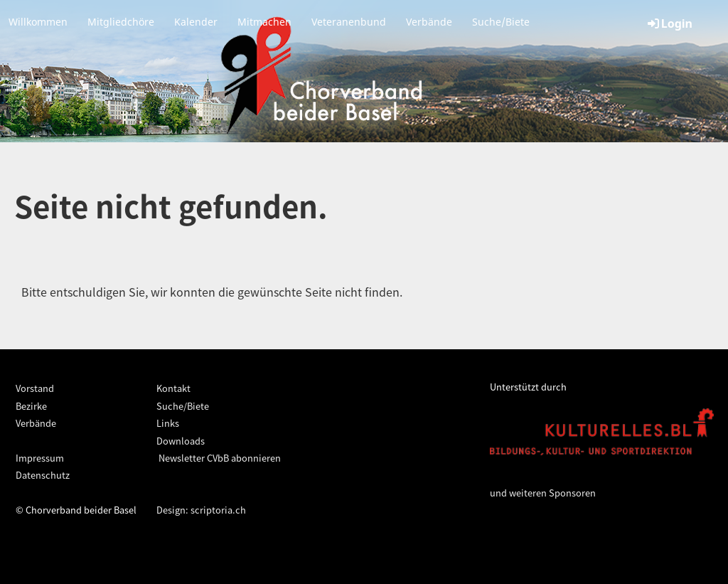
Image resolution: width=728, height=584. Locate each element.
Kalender (196, 22)
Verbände (429, 22)
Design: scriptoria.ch (201, 510)
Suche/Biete (501, 22)
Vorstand (35, 388)
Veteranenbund (349, 22)
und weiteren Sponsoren (543, 493)
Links (168, 423)
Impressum (40, 458)
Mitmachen (264, 22)
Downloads (181, 441)
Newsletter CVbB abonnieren (219, 458)
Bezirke (31, 406)
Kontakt (173, 388)
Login (669, 23)
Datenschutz (43, 475)
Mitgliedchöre (121, 22)
